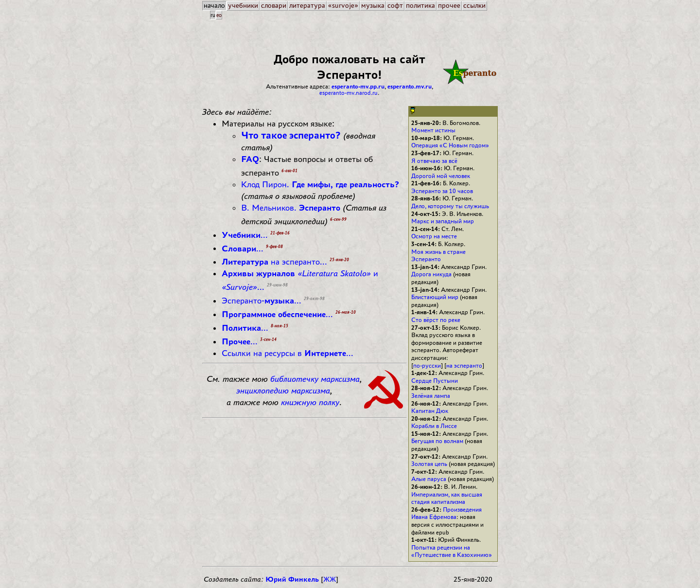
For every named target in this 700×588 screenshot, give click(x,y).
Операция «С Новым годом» (450, 145)
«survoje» (343, 6)
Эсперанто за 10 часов (442, 191)
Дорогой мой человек (441, 176)
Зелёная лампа (431, 396)
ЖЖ (330, 579)
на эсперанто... (274, 262)
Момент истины (433, 130)
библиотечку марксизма (315, 379)
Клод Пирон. (320, 184)
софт (395, 6)
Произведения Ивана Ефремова (446, 513)
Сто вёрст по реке (436, 320)
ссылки (474, 6)
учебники (243, 6)
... (245, 235)
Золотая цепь (429, 464)
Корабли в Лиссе (434, 426)
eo (219, 15)
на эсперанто (464, 365)
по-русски (427, 365)
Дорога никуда (431, 274)
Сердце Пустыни (435, 381)
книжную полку (310, 402)
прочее (449, 6)
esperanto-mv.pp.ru (358, 86)
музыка (373, 6)
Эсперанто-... (262, 301)
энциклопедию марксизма (283, 391)
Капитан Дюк (430, 411)
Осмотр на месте (434, 236)
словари (274, 6)
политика (420, 6)
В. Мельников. (291, 208)
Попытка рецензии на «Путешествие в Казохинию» (452, 551)
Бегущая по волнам (437, 441)
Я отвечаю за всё (434, 161)
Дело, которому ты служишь (450, 206)
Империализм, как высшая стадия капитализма (447, 498)
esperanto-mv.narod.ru (349, 93)
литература (307, 6)
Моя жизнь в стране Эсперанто (438, 256)
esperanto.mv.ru (410, 86)
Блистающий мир (435, 297)
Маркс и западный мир (443, 221)
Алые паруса (429, 479)
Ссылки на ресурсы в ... (288, 353)
